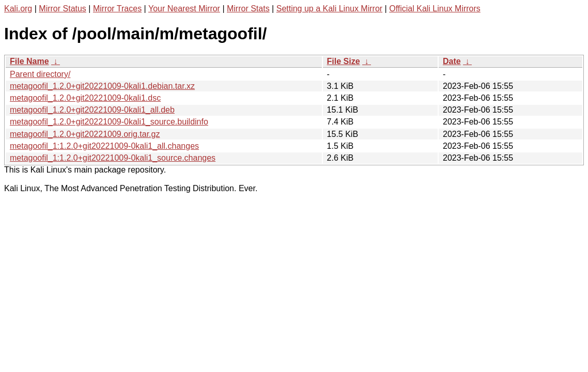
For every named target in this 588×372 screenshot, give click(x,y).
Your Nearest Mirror (184, 9)
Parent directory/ (40, 74)
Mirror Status (63, 9)
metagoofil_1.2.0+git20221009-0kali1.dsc (85, 98)
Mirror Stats (248, 9)
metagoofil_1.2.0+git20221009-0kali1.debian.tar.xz (102, 86)
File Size (344, 61)
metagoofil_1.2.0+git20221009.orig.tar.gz (85, 134)
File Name (29, 61)
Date (452, 61)
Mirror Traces (117, 9)
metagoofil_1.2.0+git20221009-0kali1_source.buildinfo (109, 122)
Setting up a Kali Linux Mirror (329, 9)
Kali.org (18, 9)
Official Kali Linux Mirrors (435, 9)
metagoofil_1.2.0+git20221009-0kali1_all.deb (92, 110)
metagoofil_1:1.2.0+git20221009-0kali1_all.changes (104, 146)
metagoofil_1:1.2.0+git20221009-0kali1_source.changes (113, 158)
